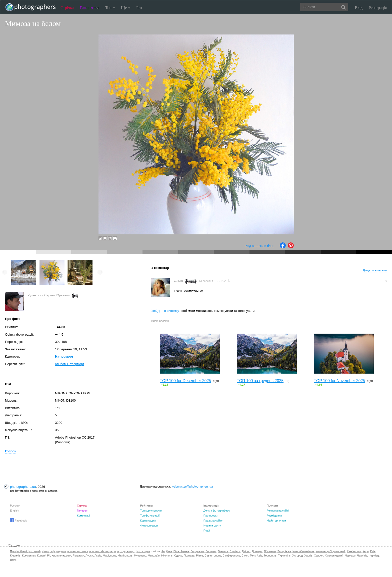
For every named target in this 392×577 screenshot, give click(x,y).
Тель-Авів (256, 556)
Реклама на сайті (278, 511)
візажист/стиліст (77, 551)
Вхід (359, 8)
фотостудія (143, 551)
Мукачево (140, 556)
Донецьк (257, 551)
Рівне (199, 556)
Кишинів (15, 556)
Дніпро (246, 551)
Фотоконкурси (149, 526)
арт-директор (126, 551)
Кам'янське (354, 551)
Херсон (319, 556)
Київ (373, 551)
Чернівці (374, 556)
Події (207, 531)
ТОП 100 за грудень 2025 (260, 381)
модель (61, 551)
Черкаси (350, 556)
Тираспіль (284, 556)
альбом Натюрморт (70, 364)
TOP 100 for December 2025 (185, 381)
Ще (126, 8)
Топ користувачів (151, 511)
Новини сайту (212, 526)
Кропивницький (61, 556)
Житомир (270, 551)
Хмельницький (334, 556)
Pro (139, 8)
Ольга (178, 281)
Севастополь (213, 556)
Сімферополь (231, 556)
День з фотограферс (217, 511)
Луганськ (78, 556)
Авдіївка (167, 551)
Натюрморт (64, 356)
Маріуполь (109, 556)
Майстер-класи (276, 521)
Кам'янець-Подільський (330, 551)
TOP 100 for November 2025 (339, 381)
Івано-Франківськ (303, 551)
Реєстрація (378, 8)
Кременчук (29, 556)
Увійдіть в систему (165, 311)
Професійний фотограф (25, 551)
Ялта (13, 560)
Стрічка (67, 8)
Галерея (89, 8)
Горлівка (235, 551)
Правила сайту (213, 521)
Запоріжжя (284, 551)
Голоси (11, 451)
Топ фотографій (150, 516)
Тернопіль (270, 556)
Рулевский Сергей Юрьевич (49, 295)
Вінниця (223, 551)
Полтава (189, 556)
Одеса (178, 556)
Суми (245, 556)
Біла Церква (181, 551)
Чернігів (362, 556)
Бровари (211, 551)
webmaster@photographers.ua (192, 487)
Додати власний (375, 270)
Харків (308, 556)
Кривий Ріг (44, 556)
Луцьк (89, 556)
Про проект (211, 516)
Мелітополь (125, 556)
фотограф (48, 551)
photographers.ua (23, 487)
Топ (110, 8)
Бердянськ (197, 551)
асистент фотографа (102, 551)
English (14, 511)
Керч (365, 551)
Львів (98, 556)
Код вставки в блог (260, 246)
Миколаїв (154, 556)
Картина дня (148, 521)
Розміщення (274, 516)
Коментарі (83, 516)
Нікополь (167, 556)
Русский (15, 506)
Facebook (18, 521)
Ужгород (297, 556)
